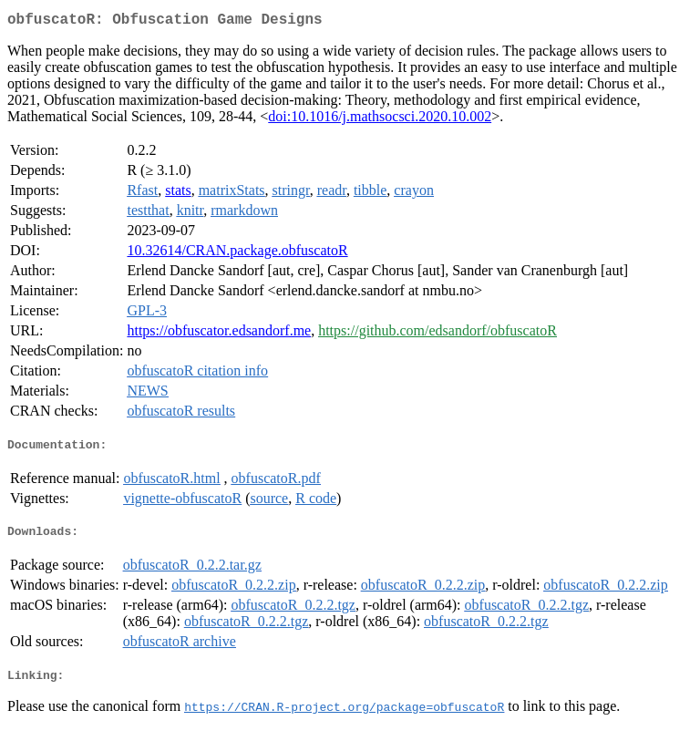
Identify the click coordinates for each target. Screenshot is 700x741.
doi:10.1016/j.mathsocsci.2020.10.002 (380, 120)
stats (178, 194)
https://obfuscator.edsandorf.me (219, 334)
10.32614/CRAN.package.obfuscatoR (237, 254)
